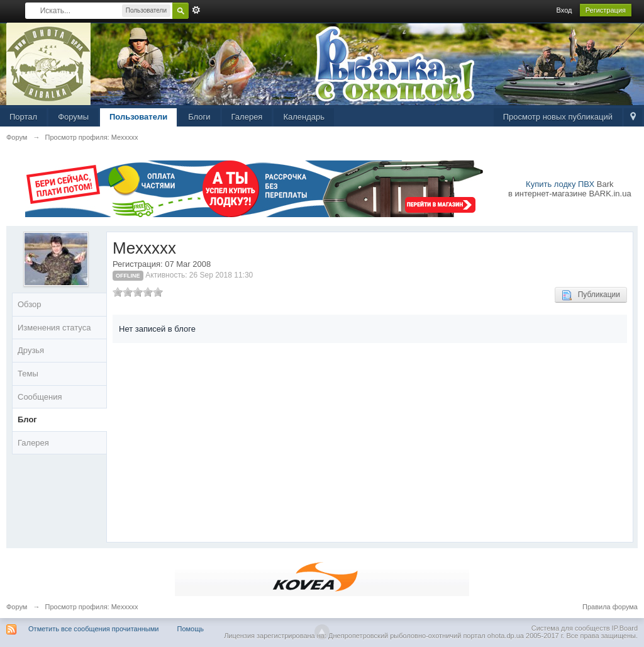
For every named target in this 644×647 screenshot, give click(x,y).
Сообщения (40, 397)
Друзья (31, 350)
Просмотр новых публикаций (558, 117)
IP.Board (625, 628)
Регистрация (606, 10)
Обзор (30, 304)
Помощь (191, 629)
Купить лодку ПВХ (560, 184)
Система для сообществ (571, 628)
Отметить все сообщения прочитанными (93, 629)
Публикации (591, 295)
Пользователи (138, 117)
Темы (28, 374)
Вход (564, 10)
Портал (23, 117)
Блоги (199, 117)
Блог (27, 419)
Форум (17, 607)
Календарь (304, 117)
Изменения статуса (54, 328)
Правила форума (610, 607)
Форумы (73, 117)
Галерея (247, 117)
